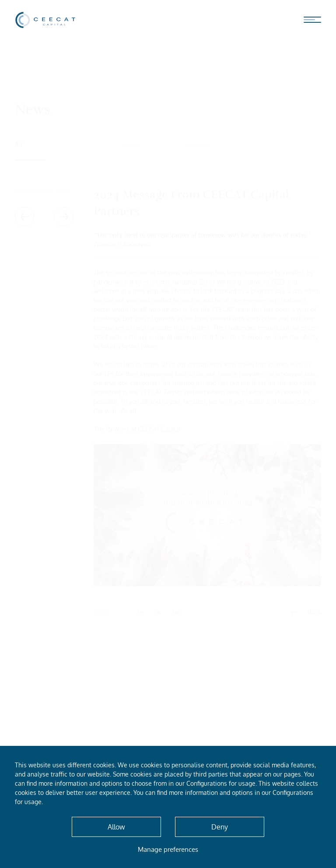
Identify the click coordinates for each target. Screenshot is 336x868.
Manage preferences (168, 849)
